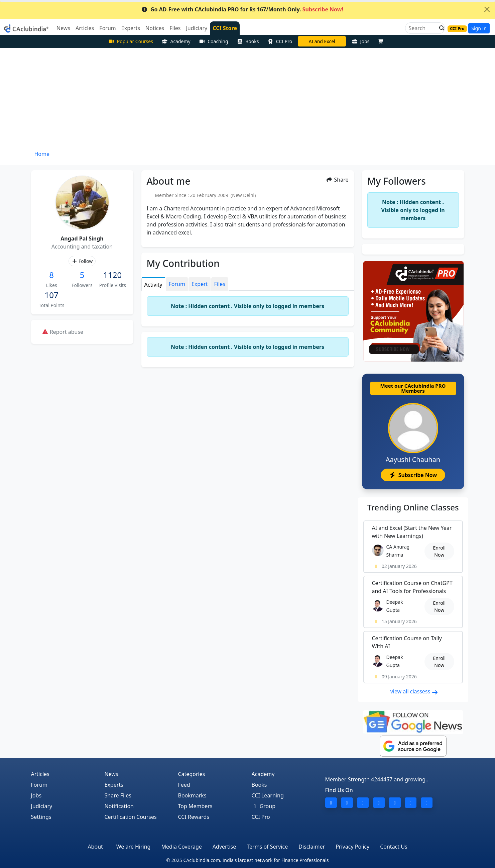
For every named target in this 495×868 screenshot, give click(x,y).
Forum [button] (107, 28)
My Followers (397, 181)
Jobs (360, 41)
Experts (114, 785)
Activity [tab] (153, 285)
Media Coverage (181, 847)
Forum (39, 785)
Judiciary (42, 806)
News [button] (63, 28)
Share (337, 180)
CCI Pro (280, 41)
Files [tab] (220, 284)
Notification (119, 806)
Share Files (118, 795)
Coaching (214, 41)
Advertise (224, 847)
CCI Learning (268, 795)
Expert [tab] (200, 284)
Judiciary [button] (197, 28)
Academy (176, 41)
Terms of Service (267, 847)
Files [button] (175, 28)
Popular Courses (131, 41)
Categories (192, 774)
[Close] (487, 9)
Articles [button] (85, 28)
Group (264, 806)
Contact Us (394, 847)
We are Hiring (134, 847)
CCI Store (225, 28)
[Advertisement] (248, 98)
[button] (440, 28)
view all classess (414, 691)
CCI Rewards (194, 817)
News (111, 774)
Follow (82, 261)
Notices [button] (155, 28)
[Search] (422, 28)
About (95, 847)
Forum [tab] (177, 284)
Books (248, 41)
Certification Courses (131, 817)
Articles (40, 774)
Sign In (479, 28)
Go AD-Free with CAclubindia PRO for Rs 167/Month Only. (242, 9)
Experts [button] (131, 28)
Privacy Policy (352, 847)
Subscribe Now (413, 475)
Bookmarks (192, 795)
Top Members (195, 806)
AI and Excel (322, 41)
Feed (184, 785)
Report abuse (63, 332)
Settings (41, 817)
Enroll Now (439, 551)
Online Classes (413, 507)
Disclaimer (312, 847)
